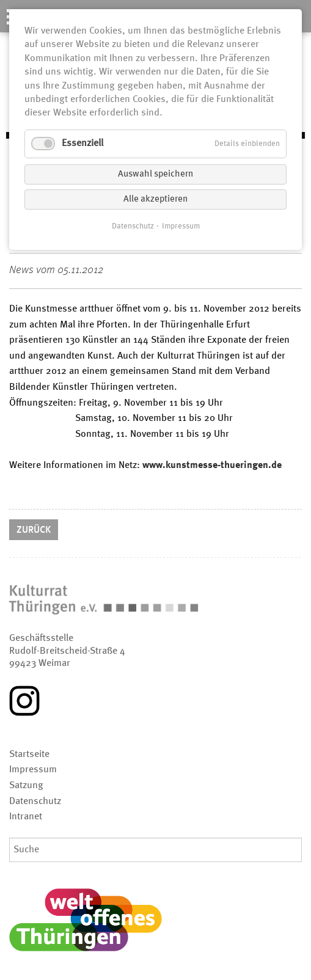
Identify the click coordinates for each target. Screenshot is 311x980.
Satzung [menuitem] (26, 786)
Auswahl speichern (155, 174)
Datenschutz (133, 226)
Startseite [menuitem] (29, 755)
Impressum (181, 226)
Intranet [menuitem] (26, 817)
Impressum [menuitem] (33, 770)
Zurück (34, 530)
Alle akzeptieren (155, 199)
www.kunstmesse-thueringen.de (212, 466)
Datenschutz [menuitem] (35, 802)
